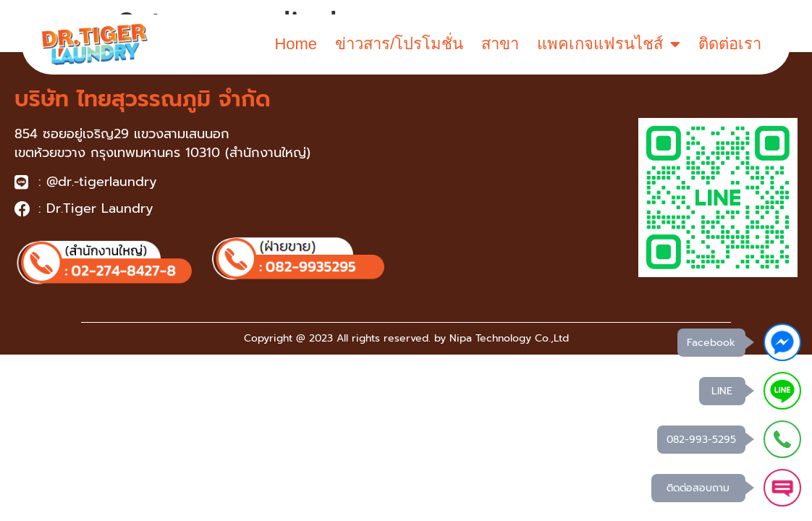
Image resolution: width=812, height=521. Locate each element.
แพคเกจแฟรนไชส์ (609, 44)
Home (296, 44)
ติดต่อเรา (730, 44)
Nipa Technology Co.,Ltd (509, 338)
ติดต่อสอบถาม (698, 488)
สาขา (500, 44)
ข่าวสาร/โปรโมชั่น (399, 44)
